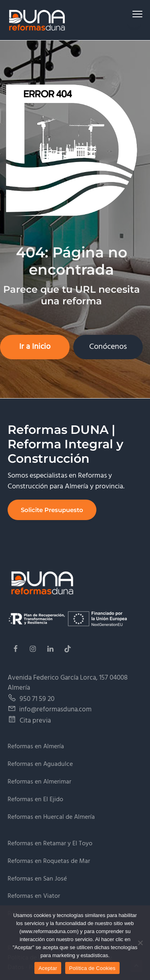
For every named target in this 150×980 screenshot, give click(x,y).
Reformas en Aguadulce (40, 764)
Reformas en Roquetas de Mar (49, 862)
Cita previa (35, 721)
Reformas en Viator (34, 896)
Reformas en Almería (36, 747)
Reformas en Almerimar (39, 782)
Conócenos (108, 347)
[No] (140, 943)
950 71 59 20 (37, 699)
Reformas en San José (37, 879)
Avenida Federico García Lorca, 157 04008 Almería (68, 683)
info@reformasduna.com (55, 710)
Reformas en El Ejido (35, 800)
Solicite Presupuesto (52, 510)
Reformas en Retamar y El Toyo (50, 844)
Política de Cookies (92, 968)
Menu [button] (134, 14)
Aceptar (48, 968)
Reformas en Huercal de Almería (51, 817)
